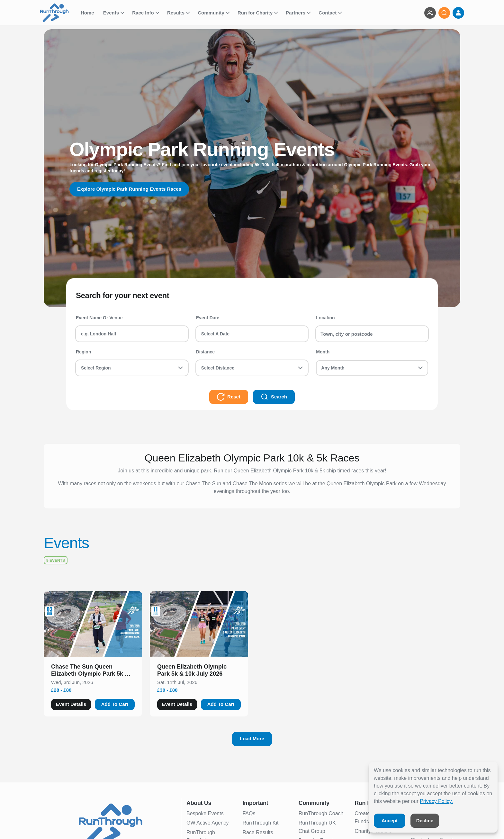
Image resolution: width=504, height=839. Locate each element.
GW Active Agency (208, 823)
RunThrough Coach (321, 813)
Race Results (258, 832)
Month (323, 352)
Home (88, 13)
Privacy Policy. (436, 801)
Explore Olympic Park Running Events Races (132, 189)
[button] (93, 671)
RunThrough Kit (260, 823)
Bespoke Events (205, 813)
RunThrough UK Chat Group (317, 827)
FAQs (249, 813)
